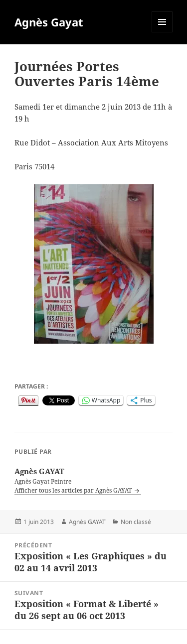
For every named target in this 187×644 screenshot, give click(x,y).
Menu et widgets (162, 32)
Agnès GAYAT (87, 522)
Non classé (136, 522)
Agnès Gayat (49, 22)
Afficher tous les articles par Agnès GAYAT (74, 490)
